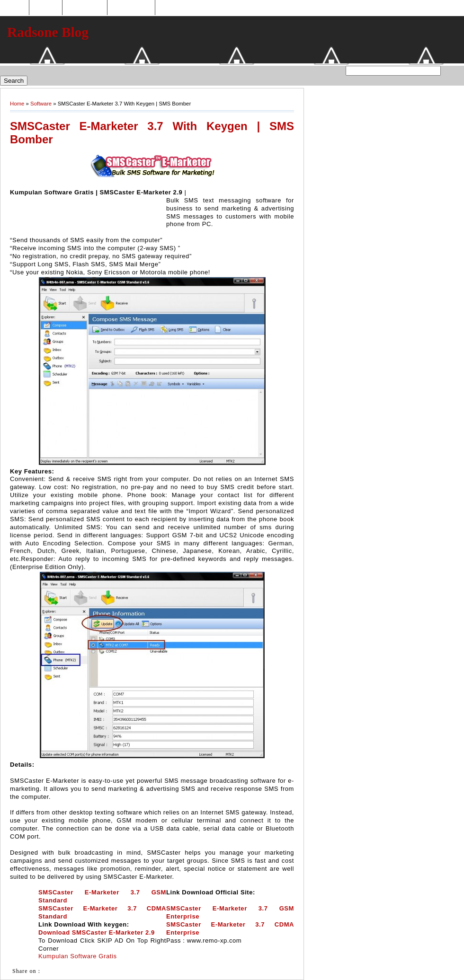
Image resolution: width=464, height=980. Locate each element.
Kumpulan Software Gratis (77, 956)
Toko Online (85, 8)
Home (16, 8)
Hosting (45, 8)
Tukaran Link (131, 8)
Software (41, 104)
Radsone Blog (48, 32)
